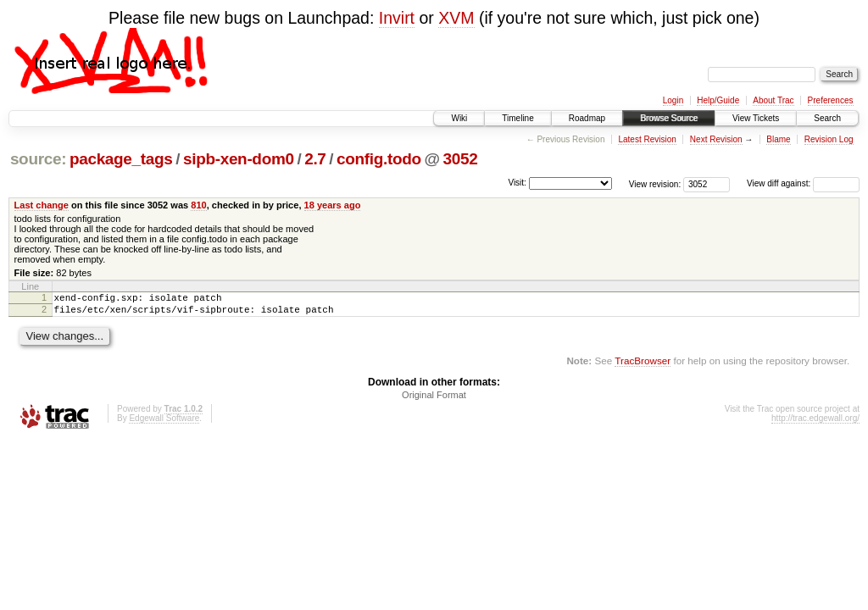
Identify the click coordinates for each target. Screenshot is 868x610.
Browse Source (669, 118)
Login (673, 100)
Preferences (831, 100)
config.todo (379, 159)
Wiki (459, 118)
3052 (460, 159)
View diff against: (803, 183)
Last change (42, 205)
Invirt (397, 18)
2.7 (315, 159)
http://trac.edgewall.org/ (815, 423)
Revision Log (829, 139)
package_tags (121, 159)
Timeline (517, 118)
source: (38, 159)
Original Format (434, 400)
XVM (456, 18)
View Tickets (756, 118)
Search (827, 118)
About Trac (773, 100)
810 (198, 205)
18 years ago (333, 205)
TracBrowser (643, 366)
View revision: (655, 183)
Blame (778, 139)
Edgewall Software (164, 423)
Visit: (517, 183)
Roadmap (587, 118)
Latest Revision (647, 139)
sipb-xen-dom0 (239, 159)
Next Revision (716, 139)
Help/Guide (718, 100)
